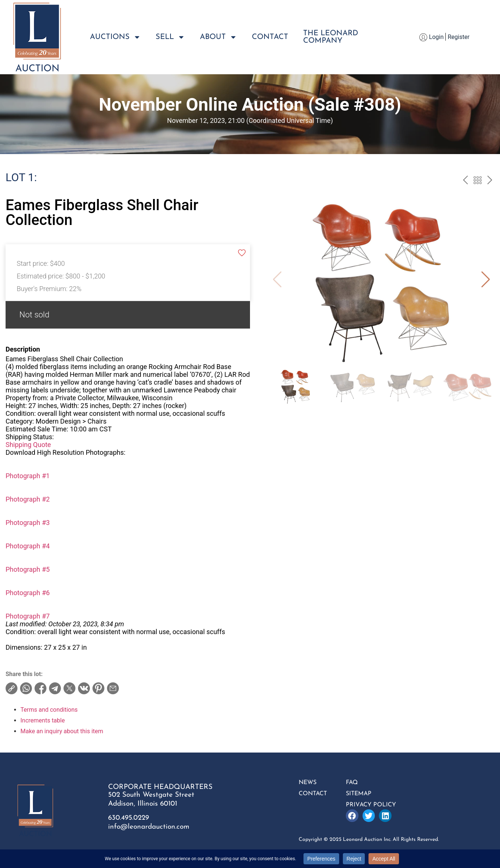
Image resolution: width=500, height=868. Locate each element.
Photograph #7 (28, 616)
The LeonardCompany (331, 37)
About (218, 37)
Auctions (115, 37)
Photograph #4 (28, 546)
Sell (170, 37)
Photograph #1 (28, 476)
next (490, 181)
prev (465, 181)
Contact (270, 37)
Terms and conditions (49, 710)
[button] (486, 280)
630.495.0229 (129, 818)
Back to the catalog (478, 181)
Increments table (43, 720)
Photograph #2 (28, 499)
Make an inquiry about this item (62, 731)
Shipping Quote (28, 445)
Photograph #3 (28, 523)
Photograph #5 (28, 569)
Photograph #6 (28, 593)
